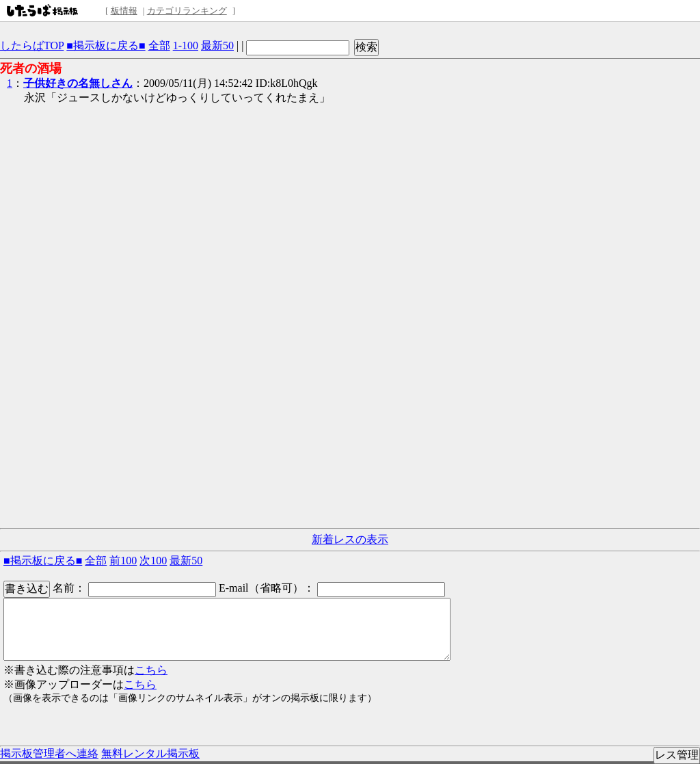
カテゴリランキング (187, 11)
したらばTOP (32, 45)
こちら (151, 670)
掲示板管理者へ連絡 (49, 753)
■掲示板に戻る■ (106, 45)
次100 (153, 561)
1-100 (186, 45)
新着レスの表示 (350, 539)
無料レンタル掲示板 (150, 753)
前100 (123, 561)
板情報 (124, 11)
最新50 (217, 45)
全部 (159, 45)
